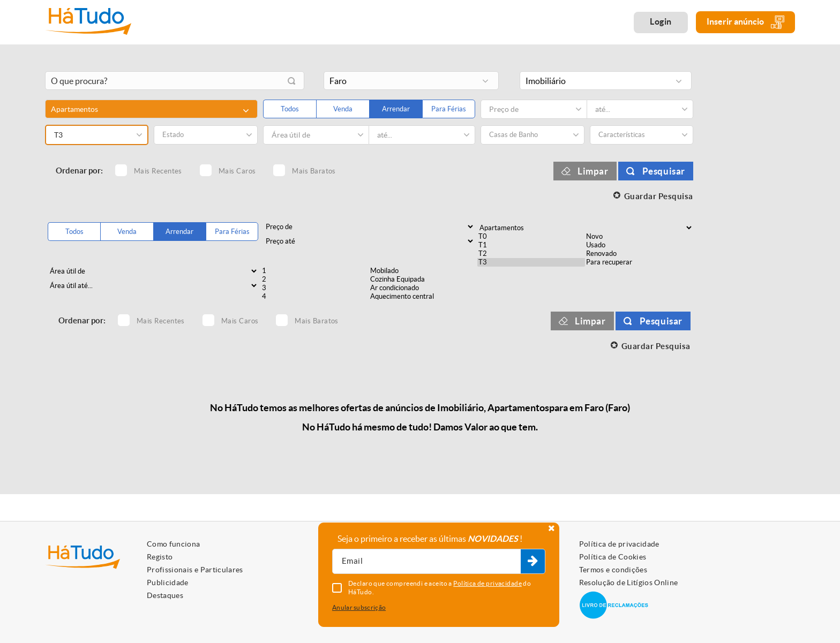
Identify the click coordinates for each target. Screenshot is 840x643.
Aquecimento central (423, 297)
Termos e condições (613, 570)
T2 (531, 254)
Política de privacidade (619, 544)
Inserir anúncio (745, 22)
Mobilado (423, 271)
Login (661, 21)
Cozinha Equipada (423, 279)
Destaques (165, 595)
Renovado (639, 254)
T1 (531, 245)
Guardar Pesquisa (659, 196)
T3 (531, 262)
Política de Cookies (613, 557)
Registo (160, 557)
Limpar (593, 171)
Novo (639, 237)
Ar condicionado (423, 288)
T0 (531, 237)
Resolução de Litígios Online (629, 583)
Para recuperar (639, 262)
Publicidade (168, 583)
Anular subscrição (359, 607)
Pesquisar (664, 171)
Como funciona (174, 544)
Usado (639, 245)
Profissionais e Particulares (195, 570)
